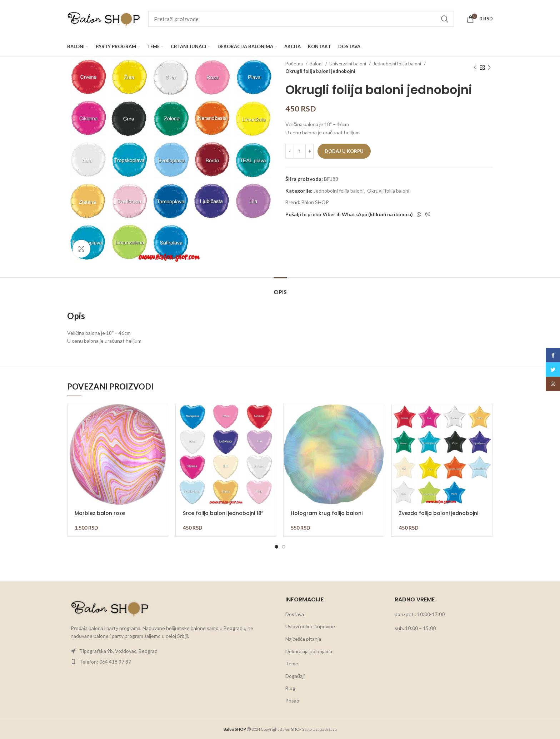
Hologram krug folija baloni (327, 513)
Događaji (295, 676)
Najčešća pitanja (303, 639)
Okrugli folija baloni (388, 191)
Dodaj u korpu (344, 151)
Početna (295, 64)
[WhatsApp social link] (419, 214)
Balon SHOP (315, 202)
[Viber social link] (428, 214)
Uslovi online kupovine (310, 626)
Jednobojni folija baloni (397, 64)
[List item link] (171, 651)
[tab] (280, 288)
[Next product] (489, 68)
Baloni (317, 64)
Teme (292, 663)
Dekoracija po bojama (309, 651)
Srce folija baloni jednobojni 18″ (223, 513)
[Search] (301, 19)
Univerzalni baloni (348, 64)
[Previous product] (475, 68)
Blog (290, 688)
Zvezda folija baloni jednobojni (439, 513)
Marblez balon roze (100, 513)
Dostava (295, 614)
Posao (292, 701)
